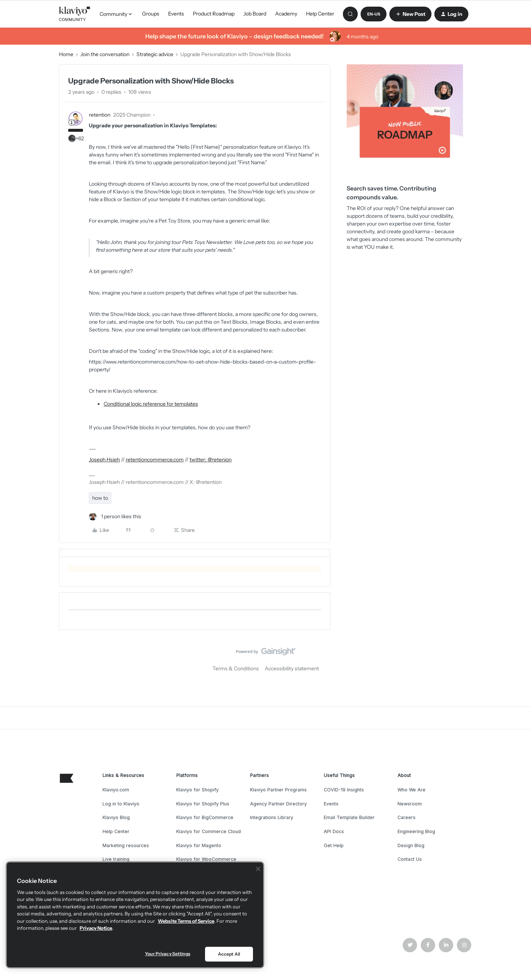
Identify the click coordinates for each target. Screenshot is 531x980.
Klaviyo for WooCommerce (206, 859)
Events (176, 14)
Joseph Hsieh (104, 460)
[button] (374, 14)
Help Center (320, 14)
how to (100, 498)
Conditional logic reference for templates (151, 404)
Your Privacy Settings (168, 954)
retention (100, 115)
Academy (286, 14)
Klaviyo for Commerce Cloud (209, 831)
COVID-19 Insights (344, 790)
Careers (407, 817)
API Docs (334, 831)
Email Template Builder (349, 817)
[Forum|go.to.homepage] (75, 14)
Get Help (334, 845)
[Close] (258, 869)
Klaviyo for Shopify (197, 790)
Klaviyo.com (116, 790)
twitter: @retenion (211, 460)
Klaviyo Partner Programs (278, 790)
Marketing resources (126, 845)
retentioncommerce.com (155, 460)
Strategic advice (155, 54)
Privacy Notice (96, 928)
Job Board (255, 14)
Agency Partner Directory (278, 804)
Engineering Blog (416, 831)
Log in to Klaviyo (121, 804)
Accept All (229, 954)
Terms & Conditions (236, 668)
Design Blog (411, 845)
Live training (116, 859)
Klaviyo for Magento (199, 845)
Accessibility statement (292, 668)
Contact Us (410, 859)
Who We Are (412, 790)
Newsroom (410, 804)
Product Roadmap (214, 14)
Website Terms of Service (186, 921)
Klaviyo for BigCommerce (205, 817)
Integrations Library (272, 817)
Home (66, 54)
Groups (151, 14)
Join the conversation (105, 54)
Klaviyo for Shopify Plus (203, 804)
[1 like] (115, 517)
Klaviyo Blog (116, 817)
